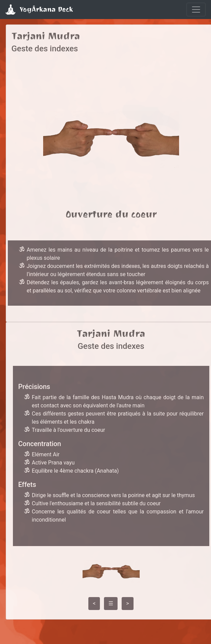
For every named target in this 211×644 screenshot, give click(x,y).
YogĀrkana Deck (39, 10)
